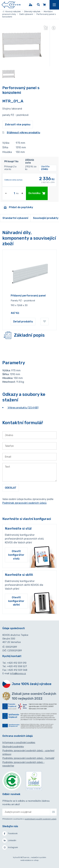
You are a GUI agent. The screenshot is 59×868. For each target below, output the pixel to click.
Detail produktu (23, 322)
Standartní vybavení (15, 218)
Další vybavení (26, 14)
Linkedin (9, 840)
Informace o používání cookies (19, 742)
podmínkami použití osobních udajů (41, 819)
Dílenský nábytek (32, 11)
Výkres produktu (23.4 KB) (23, 408)
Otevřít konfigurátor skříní (16, 601)
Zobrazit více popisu (18, 124)
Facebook (10, 833)
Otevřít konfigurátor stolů (16, 555)
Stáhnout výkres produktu (21, 133)
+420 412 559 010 (17, 663)
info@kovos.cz (18, 673)
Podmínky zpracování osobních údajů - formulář (28, 758)
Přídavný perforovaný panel (28, 296)
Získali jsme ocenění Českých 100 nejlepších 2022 (34, 696)
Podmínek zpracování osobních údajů (24, 503)
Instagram (10, 847)
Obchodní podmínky (13, 747)
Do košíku (37, 193)
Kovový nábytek (11, 11)
